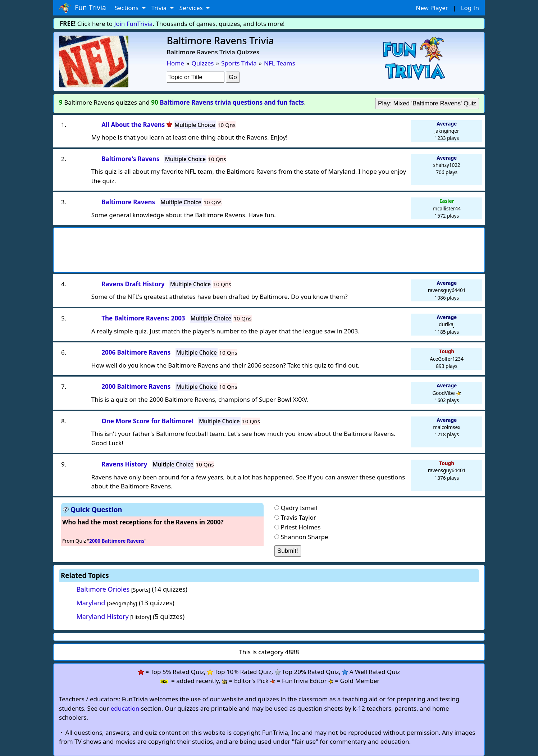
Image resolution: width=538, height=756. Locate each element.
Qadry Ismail (299, 508)
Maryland (91, 603)
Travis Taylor (298, 517)
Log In (470, 8)
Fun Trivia (83, 8)
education (125, 708)
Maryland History (102, 616)
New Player (432, 8)
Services (192, 8)
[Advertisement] (269, 248)
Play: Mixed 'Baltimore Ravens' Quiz (427, 103)
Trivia (160, 8)
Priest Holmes (300, 527)
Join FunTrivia (134, 24)
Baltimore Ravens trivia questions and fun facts (232, 102)
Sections (127, 8)
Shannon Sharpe (304, 537)
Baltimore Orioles (103, 589)
